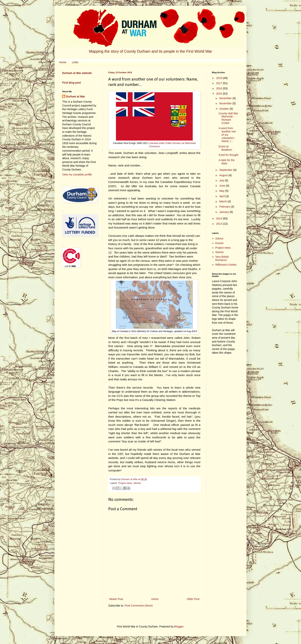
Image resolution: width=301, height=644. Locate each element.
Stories (137, 483)
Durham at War (76, 96)
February (225, 207)
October (224, 109)
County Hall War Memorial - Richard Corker (228, 118)
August (224, 175)
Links (75, 62)
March (223, 201)
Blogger (179, 627)
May (222, 191)
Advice (219, 238)
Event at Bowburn (225, 148)
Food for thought (229, 155)
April (222, 196)
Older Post (193, 599)
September (226, 170)
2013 (220, 224)
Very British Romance (222, 258)
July (222, 180)
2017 (220, 83)
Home (63, 62)
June (222, 186)
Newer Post (116, 599)
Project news (125, 483)
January (224, 212)
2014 (220, 219)
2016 (220, 88)
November (226, 103)
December (226, 98)
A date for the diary (227, 162)
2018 (220, 78)
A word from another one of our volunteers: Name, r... (227, 135)
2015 (220, 94)
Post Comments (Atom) (139, 606)
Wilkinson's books (226, 265)
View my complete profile (77, 175)
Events (220, 243)
